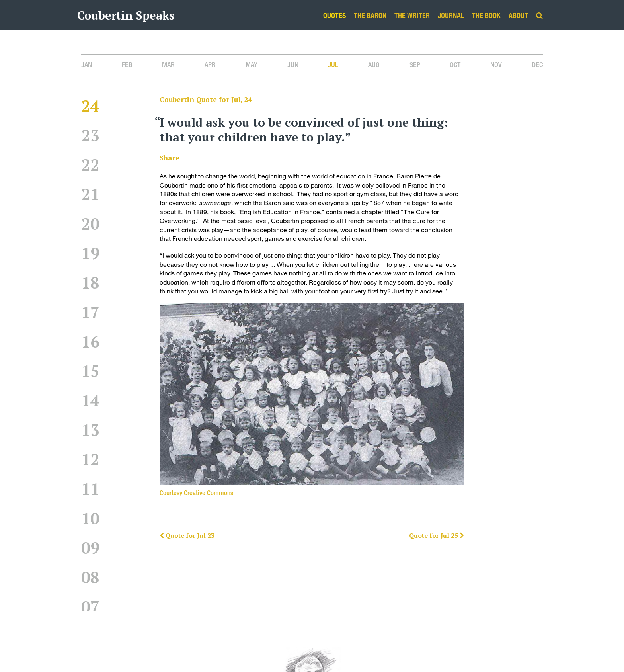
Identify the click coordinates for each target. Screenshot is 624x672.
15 (90, 378)
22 (90, 171)
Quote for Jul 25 (437, 535)
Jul (333, 64)
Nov (496, 64)
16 (90, 348)
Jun (293, 64)
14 (90, 407)
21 (90, 201)
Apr (210, 64)
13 (90, 437)
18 (90, 289)
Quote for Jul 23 (187, 535)
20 (90, 230)
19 (90, 260)
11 (90, 495)
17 (90, 319)
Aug (374, 64)
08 (90, 584)
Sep (415, 64)
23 (90, 142)
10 (90, 525)
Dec (537, 64)
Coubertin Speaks (126, 15)
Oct (455, 64)
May (252, 64)
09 (90, 554)
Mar (168, 64)
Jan (87, 64)
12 (90, 466)
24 (90, 112)
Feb (127, 64)
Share (170, 158)
